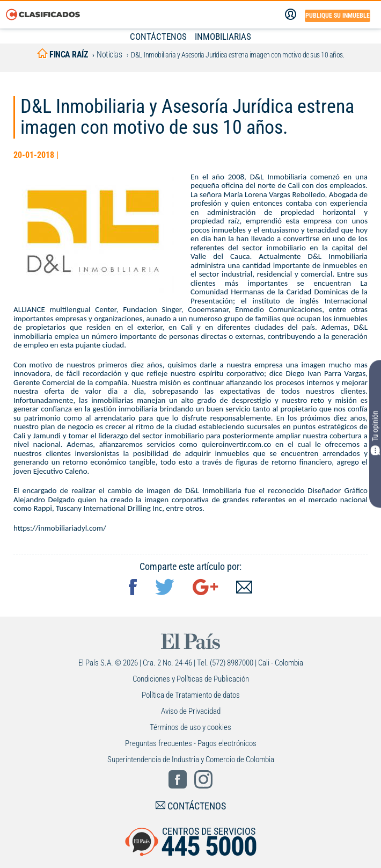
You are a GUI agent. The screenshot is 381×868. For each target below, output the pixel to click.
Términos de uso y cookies (190, 727)
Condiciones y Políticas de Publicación (191, 679)
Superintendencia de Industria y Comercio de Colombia (191, 759)
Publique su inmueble (338, 16)
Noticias (109, 55)
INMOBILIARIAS (223, 37)
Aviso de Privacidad (191, 711)
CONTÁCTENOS (158, 37)
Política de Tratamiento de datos (191, 695)
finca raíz (62, 55)
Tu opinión (375, 433)
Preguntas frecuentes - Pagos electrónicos (191, 743)
